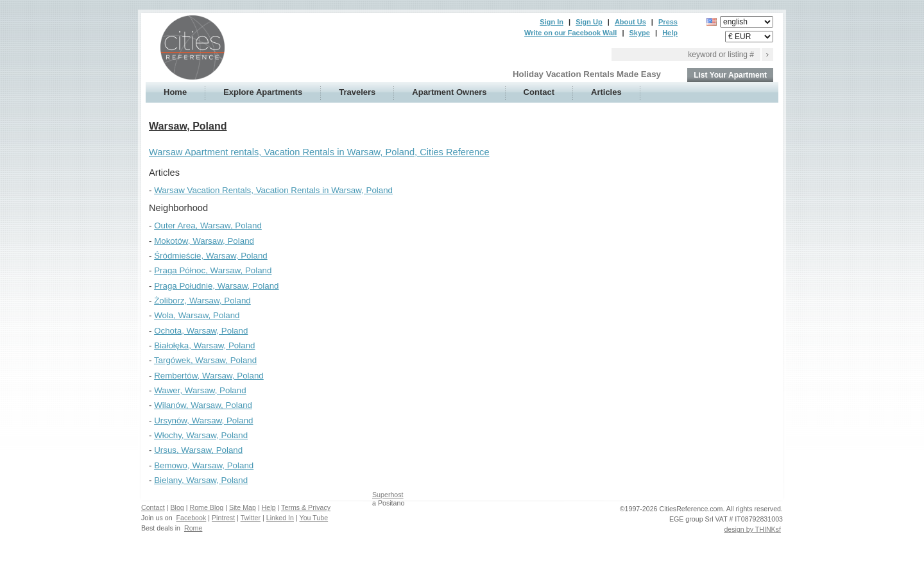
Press (668, 22)
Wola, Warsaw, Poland (197, 315)
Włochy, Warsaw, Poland (201, 435)
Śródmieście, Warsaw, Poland (211, 256)
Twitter (251, 518)
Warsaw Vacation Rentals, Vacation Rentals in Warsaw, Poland (273, 190)
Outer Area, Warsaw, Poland (208, 225)
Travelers (357, 92)
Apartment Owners (449, 92)
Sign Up (589, 22)
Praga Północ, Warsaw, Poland (213, 270)
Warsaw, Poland (188, 126)
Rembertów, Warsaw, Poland (209, 376)
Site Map (243, 507)
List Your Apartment (730, 75)
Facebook (192, 518)
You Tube (314, 518)
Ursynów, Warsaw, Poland (203, 420)
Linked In (280, 518)
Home (175, 92)
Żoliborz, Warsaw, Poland (202, 301)
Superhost (388, 495)
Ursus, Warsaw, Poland (198, 450)
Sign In (552, 22)
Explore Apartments (263, 92)
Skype (640, 33)
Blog (177, 507)
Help (670, 33)
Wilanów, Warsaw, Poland (203, 405)
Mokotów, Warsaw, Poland (204, 241)
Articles (606, 92)
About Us (630, 22)
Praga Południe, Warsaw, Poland (216, 286)
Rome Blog (206, 507)
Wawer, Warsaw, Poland (200, 390)
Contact (539, 92)
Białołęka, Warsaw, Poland (204, 345)
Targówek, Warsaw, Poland (205, 360)
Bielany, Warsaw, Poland (201, 480)
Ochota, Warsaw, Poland (201, 331)
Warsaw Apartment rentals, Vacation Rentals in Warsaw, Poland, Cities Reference (319, 152)
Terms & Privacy (306, 507)
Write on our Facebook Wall (570, 33)
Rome (193, 528)
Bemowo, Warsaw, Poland (204, 465)
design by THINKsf (752, 529)
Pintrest (223, 518)
